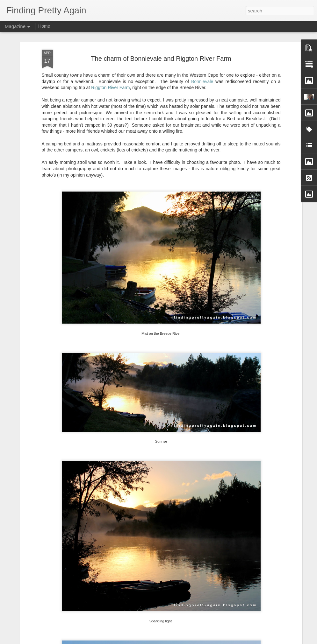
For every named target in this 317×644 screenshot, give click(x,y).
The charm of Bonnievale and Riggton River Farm (161, 59)
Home (44, 26)
